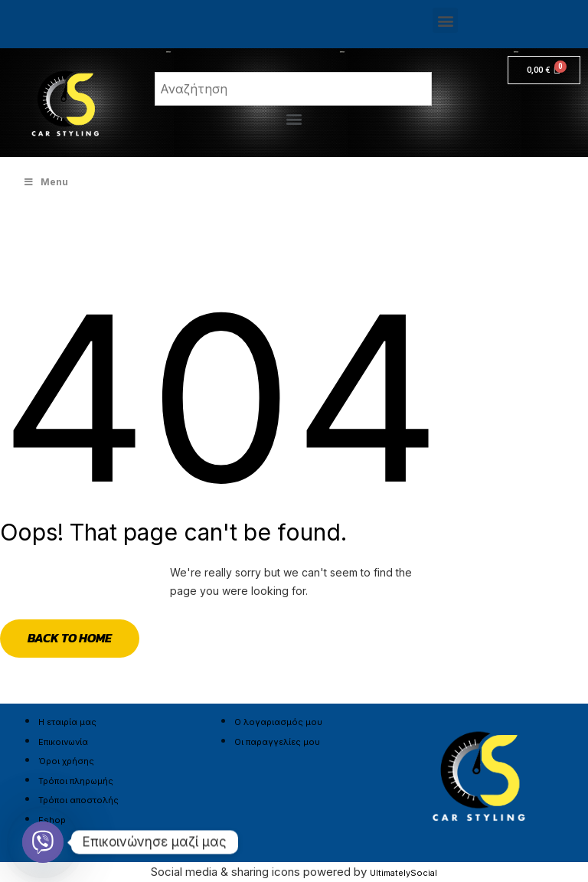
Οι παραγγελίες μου (277, 742)
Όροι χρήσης (66, 761)
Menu (46, 182)
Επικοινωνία (63, 742)
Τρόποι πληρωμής (76, 781)
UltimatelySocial (403, 873)
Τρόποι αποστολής (78, 800)
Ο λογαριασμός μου (278, 722)
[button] (445, 20)
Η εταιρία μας (67, 722)
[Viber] (43, 842)
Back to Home (70, 638)
